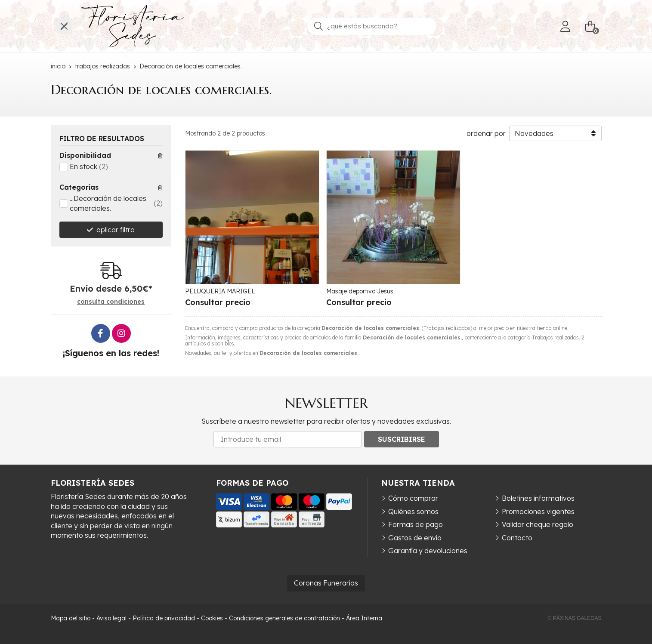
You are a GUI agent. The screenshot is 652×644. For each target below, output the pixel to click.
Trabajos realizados (555, 337)
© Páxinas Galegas (575, 618)
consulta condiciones (111, 302)
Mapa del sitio (71, 618)
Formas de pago (416, 524)
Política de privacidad (164, 618)
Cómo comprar (413, 498)
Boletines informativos (538, 498)
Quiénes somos (413, 512)
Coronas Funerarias (326, 583)
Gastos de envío (415, 538)
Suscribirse (402, 439)
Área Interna (364, 618)
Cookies (212, 618)
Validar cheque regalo (538, 524)
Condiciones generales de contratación (284, 618)
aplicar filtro (116, 230)
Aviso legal (111, 618)
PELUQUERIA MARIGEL (220, 291)
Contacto (517, 538)
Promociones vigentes (538, 512)
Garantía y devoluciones (428, 551)
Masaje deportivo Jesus (360, 291)
